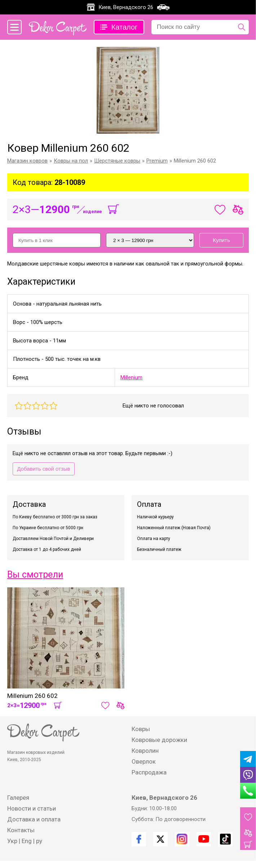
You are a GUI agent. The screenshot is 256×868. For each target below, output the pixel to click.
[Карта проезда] (163, 7)
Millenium (131, 377)
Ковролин (145, 751)
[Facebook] (139, 839)
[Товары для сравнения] (248, 833)
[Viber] (248, 775)
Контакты (21, 830)
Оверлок (144, 761)
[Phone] (248, 791)
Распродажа (149, 772)
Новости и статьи (32, 808)
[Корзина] (248, 845)
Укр (12, 841)
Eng (27, 841)
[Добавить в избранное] (105, 705)
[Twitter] (160, 839)
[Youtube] (204, 839)
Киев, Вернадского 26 (126, 7)
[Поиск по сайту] (242, 27)
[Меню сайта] (14, 27)
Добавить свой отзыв (43, 469)
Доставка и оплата (34, 819)
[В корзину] (113, 210)
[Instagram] (182, 839)
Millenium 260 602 (32, 696)
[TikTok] (225, 839)
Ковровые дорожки (159, 740)
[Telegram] (248, 759)
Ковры (141, 729)
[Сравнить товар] (120, 705)
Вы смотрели (35, 575)
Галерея (18, 798)
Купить (221, 240)
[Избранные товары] (248, 817)
